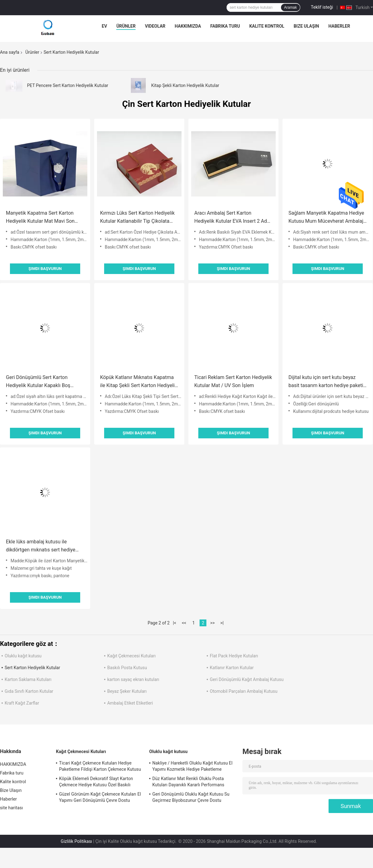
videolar (155, 26)
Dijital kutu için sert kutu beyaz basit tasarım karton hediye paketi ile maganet (326, 382)
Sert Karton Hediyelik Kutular (32, 668)
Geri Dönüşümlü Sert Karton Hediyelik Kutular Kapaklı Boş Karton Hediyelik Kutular (38, 382)
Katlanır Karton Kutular (232, 668)
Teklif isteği (322, 7)
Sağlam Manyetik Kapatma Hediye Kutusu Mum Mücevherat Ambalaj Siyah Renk (326, 218)
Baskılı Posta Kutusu (127, 668)
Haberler (339, 26)
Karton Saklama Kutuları (28, 679)
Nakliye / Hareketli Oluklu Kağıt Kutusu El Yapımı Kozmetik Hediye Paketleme (192, 766)
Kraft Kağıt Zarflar (22, 703)
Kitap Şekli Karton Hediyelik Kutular (185, 85)
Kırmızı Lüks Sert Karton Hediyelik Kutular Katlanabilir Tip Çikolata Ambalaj (137, 218)
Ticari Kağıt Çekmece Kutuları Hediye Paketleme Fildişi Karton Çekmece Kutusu (100, 766)
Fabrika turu (225, 26)
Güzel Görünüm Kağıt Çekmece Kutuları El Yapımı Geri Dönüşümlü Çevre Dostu (100, 797)
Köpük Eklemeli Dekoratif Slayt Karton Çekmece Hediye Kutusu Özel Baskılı (96, 782)
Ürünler (126, 26)
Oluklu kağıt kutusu (23, 656)
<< (184, 623)
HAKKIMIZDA (188, 26)
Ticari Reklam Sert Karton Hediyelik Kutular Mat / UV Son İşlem (233, 381)
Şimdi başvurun (45, 269)
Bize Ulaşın (306, 26)
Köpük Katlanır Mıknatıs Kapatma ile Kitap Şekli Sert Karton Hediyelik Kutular (139, 382)
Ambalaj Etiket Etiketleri (130, 703)
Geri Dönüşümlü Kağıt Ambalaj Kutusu (247, 679)
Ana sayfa (10, 52)
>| (222, 623)
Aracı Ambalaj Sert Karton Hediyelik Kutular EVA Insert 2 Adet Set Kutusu (233, 218)
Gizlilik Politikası (76, 841)
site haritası (12, 808)
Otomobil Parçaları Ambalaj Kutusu (244, 691)
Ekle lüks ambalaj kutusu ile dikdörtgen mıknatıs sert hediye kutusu (41, 546)
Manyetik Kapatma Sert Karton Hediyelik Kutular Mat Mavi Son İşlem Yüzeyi (40, 218)
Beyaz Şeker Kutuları (127, 691)
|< (175, 623)
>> (212, 623)
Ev (104, 26)
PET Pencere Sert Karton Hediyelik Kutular (68, 85)
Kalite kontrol (267, 26)
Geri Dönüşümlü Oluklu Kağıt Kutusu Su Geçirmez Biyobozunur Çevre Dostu (191, 797)
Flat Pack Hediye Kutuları (234, 656)
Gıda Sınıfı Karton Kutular (29, 691)
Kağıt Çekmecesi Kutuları (131, 656)
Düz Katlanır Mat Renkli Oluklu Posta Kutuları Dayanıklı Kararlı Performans (188, 782)
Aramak (290, 7)
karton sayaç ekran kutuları (133, 679)
